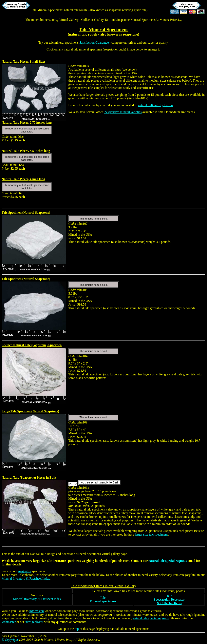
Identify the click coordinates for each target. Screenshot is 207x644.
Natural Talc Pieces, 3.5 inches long (26, 151)
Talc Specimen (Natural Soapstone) (26, 213)
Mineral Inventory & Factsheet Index (26, 578)
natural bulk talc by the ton (155, 105)
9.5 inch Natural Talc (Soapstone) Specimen (32, 345)
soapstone (130, 34)
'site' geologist (34, 622)
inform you (37, 611)
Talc (103, 599)
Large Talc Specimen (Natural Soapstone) (30, 411)
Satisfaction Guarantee (94, 43)
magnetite (25, 571)
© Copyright (10, 640)
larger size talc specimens (151, 534)
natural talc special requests (168, 561)
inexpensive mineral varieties (123, 112)
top (77, 629)
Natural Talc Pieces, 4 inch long (23, 179)
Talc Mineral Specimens (103, 29)
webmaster (9, 622)
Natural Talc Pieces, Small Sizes (23, 61)
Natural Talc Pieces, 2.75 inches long (27, 122)
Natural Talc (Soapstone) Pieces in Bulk (29, 477)
